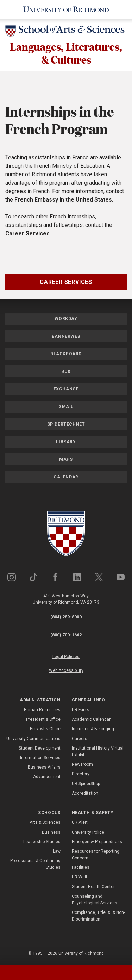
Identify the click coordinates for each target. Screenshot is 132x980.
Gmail (66, 408)
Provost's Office (45, 730)
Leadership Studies (42, 843)
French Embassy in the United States (63, 201)
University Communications (33, 740)
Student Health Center (93, 888)
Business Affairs (44, 768)
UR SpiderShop (86, 785)
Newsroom (82, 765)
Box (66, 373)
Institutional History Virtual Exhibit (98, 753)
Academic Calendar (91, 720)
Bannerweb (66, 337)
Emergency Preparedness (97, 843)
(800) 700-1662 (66, 636)
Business (51, 833)
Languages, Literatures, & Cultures (66, 53)
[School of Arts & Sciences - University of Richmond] (66, 32)
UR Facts (81, 711)
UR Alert (80, 823)
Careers (80, 740)
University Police (88, 833)
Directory (81, 775)
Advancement (47, 778)
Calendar (66, 478)
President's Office (43, 720)
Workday (66, 320)
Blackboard (66, 355)
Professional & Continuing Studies (35, 865)
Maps (66, 460)
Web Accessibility (66, 672)
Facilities (81, 868)
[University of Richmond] (66, 10)
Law (57, 852)
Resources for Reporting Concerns (96, 856)
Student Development (40, 749)
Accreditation (85, 794)
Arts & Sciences (45, 823)
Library (66, 443)
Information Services (40, 759)
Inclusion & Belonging (93, 730)
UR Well (79, 878)
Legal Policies (66, 658)
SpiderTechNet (66, 425)
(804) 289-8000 (66, 618)
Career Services (27, 234)
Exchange (66, 390)
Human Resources (42, 711)
